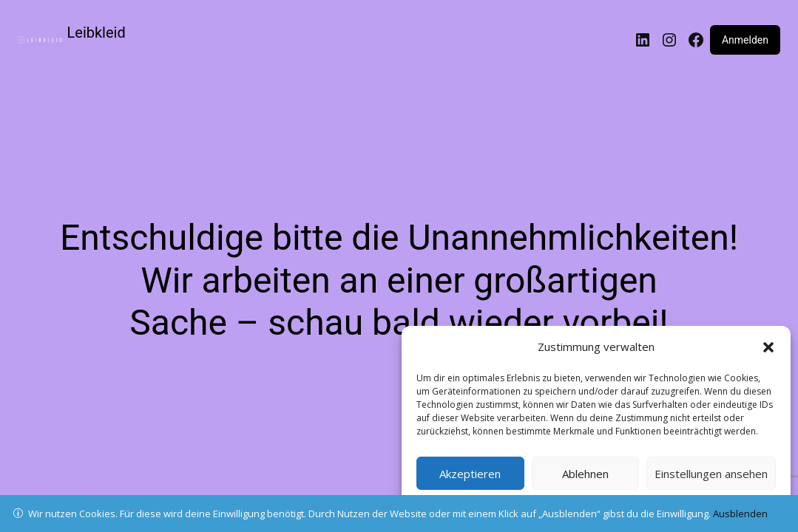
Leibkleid (97, 33)
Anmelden (745, 40)
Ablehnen (585, 474)
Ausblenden (740, 514)
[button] (768, 347)
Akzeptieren (470, 474)
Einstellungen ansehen (711, 474)
